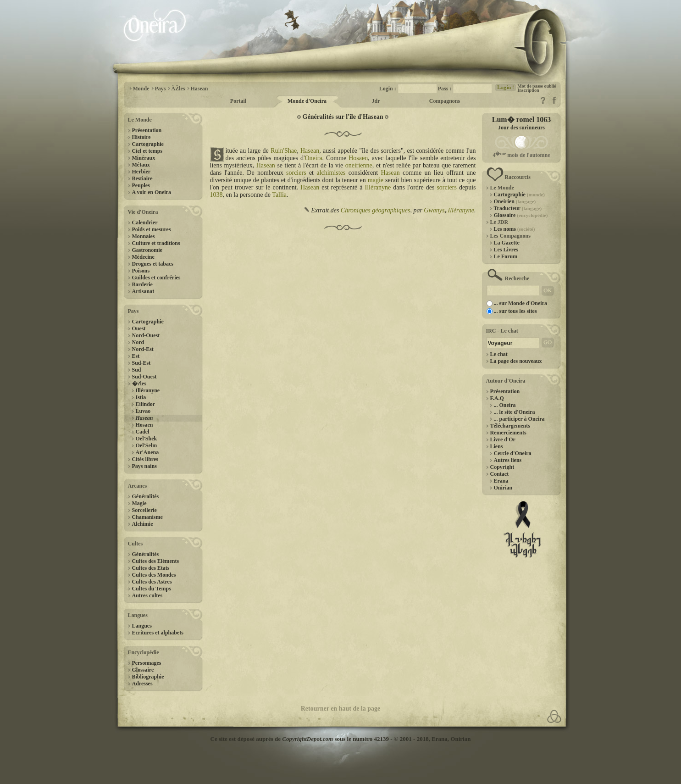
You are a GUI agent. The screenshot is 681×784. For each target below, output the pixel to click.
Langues (142, 626)
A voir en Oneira (152, 192)
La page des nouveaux (516, 361)
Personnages (147, 663)
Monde (141, 89)
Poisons (141, 271)
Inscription (528, 90)
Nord (138, 342)
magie (376, 180)
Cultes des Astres (152, 582)
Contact (500, 474)
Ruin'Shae (284, 151)
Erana (501, 481)
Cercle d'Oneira (513, 453)
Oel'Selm (147, 445)
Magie (139, 503)
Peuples (141, 185)
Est (136, 356)
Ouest (139, 328)
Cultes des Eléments (156, 561)
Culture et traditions (156, 243)
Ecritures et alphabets (158, 633)
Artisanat (143, 291)
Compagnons (445, 101)
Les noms (515, 229)
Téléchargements (510, 426)
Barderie (142, 284)
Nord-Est (143, 349)
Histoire (141, 137)
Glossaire (143, 670)
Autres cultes (147, 595)
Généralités (146, 496)
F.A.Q (497, 398)
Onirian (503, 488)
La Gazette (507, 243)
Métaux (141, 165)
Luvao (143, 411)
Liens (497, 446)
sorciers (296, 173)
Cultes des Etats (151, 568)
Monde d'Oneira (307, 101)
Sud (137, 370)
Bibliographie (148, 677)
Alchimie (143, 524)
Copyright (502, 467)
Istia (141, 397)
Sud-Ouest (144, 377)
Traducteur (518, 208)
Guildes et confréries (156, 278)
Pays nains (144, 466)
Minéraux (144, 158)
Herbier (141, 172)
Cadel (143, 432)
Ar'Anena (147, 452)
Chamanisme (147, 517)
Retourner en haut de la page (341, 709)
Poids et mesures (152, 229)
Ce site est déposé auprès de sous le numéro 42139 (300, 739)
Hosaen (144, 425)
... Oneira (505, 405)
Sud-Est (141, 363)
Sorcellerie (144, 510)
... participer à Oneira (519, 419)
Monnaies (144, 236)
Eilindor (146, 404)
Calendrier (145, 222)
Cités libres (145, 459)
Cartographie (148, 144)
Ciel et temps (147, 151)
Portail (238, 101)
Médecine (143, 257)
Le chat (499, 354)
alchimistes (331, 173)
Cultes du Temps (152, 589)
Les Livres (506, 250)
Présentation (147, 130)
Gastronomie (147, 250)
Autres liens (508, 460)
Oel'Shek (147, 439)
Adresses (142, 684)
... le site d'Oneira (515, 412)
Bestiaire (142, 178)
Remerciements (508, 433)
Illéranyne (148, 390)
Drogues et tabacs (153, 264)
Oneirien (515, 201)
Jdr (376, 101)
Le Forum (506, 256)
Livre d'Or (503, 439)
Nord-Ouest (146, 335)
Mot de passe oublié (537, 86)
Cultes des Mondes (154, 575)
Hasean (199, 89)
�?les (139, 384)
